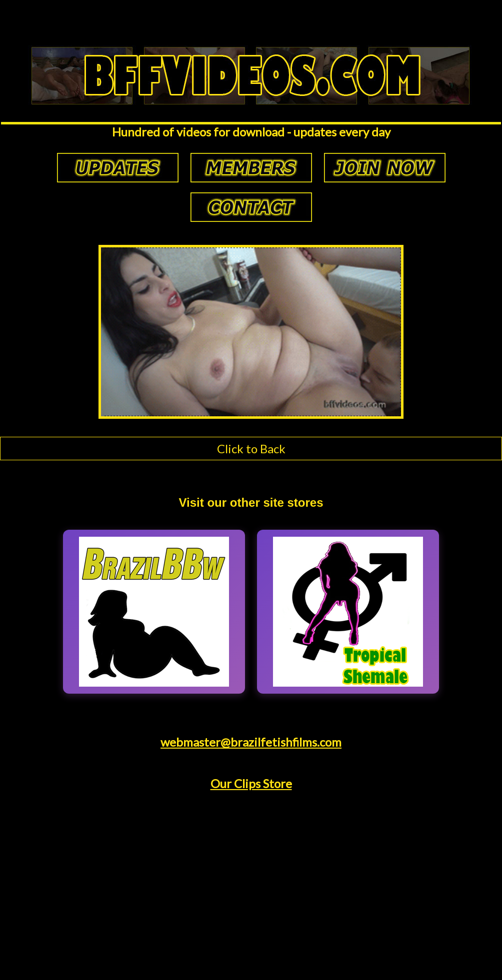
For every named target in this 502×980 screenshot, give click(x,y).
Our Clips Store (251, 783)
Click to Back (251, 449)
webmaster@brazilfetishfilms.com (251, 742)
